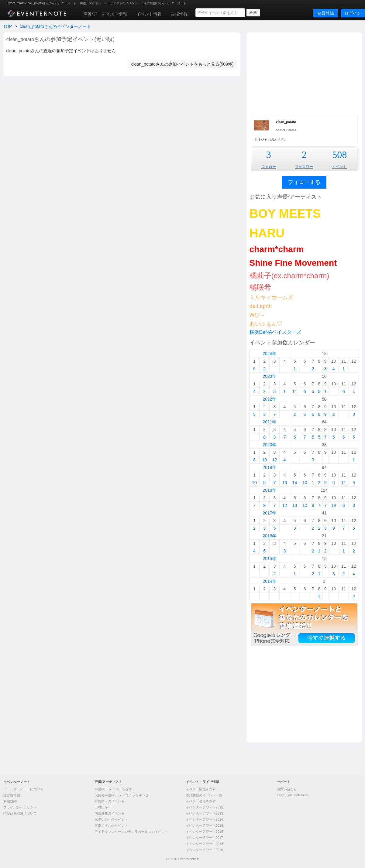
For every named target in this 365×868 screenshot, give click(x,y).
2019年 (269, 467)
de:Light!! (261, 306)
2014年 (269, 581)
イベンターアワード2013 (204, 813)
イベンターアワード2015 (204, 825)
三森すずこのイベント (111, 825)
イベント (339, 167)
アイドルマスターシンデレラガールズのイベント (131, 832)
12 (275, 460)
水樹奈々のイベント (110, 801)
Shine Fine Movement (293, 263)
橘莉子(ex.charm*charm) (289, 276)
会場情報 (179, 14)
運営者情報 (12, 795)
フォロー (269, 167)
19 (334, 505)
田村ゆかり (103, 807)
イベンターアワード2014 (204, 819)
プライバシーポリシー (20, 807)
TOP (8, 26)
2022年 (269, 399)
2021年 (269, 422)
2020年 (269, 445)
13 (295, 505)
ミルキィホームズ (271, 297)
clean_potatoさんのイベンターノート (55, 26)
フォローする (304, 182)
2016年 (269, 536)
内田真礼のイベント (110, 813)
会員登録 (325, 13)
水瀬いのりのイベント (111, 819)
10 (264, 460)
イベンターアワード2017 (204, 838)
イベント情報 (149, 14)
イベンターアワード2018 (204, 844)
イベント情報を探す (201, 789)
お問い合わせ (287, 789)
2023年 (269, 376)
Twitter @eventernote (293, 795)
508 (339, 155)
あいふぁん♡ (266, 324)
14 (295, 483)
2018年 (269, 490)
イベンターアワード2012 (204, 807)
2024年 (269, 354)
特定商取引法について (20, 813)
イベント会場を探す (201, 801)
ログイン (353, 13)
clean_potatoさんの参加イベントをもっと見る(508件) (183, 64)
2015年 (269, 559)
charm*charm (277, 249)
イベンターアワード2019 (204, 850)
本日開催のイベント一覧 (204, 795)
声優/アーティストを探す (113, 789)
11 (295, 391)
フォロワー (304, 167)
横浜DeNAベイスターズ (275, 332)
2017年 (269, 513)
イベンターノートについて (23, 789)
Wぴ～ (258, 315)
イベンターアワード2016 (204, 832)
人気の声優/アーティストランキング (122, 795)
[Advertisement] (304, 73)
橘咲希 (260, 287)
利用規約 (10, 801)
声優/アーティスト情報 (105, 14)
